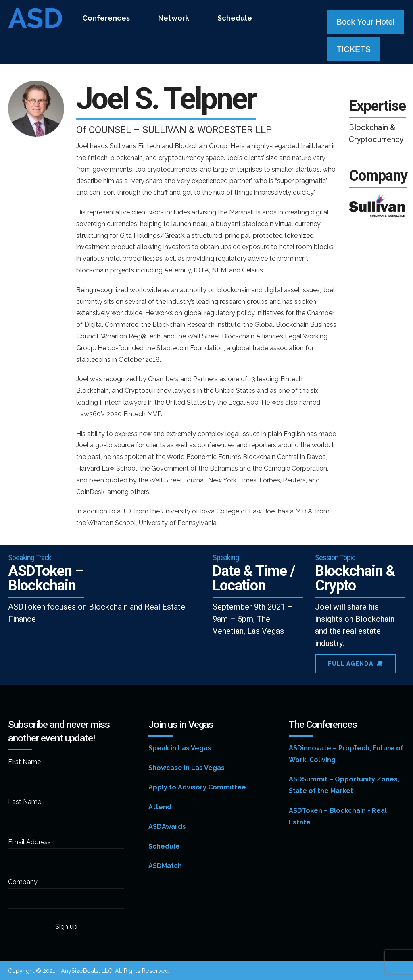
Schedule (235, 18)
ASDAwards (167, 827)
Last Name (25, 802)
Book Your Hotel (366, 22)
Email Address (29, 842)
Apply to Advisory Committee (197, 787)
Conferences (106, 18)
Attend (160, 807)
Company (23, 882)
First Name (24, 762)
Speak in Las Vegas (180, 748)
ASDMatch (165, 866)
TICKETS (354, 49)
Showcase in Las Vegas (187, 768)
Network (174, 18)
